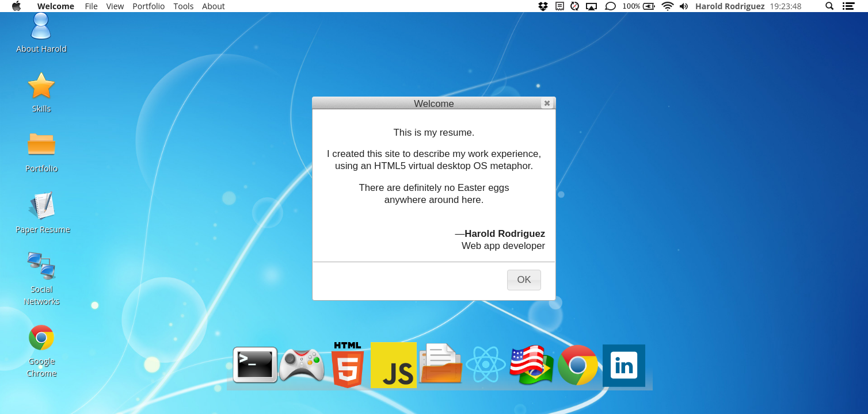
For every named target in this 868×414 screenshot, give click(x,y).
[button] (547, 103)
